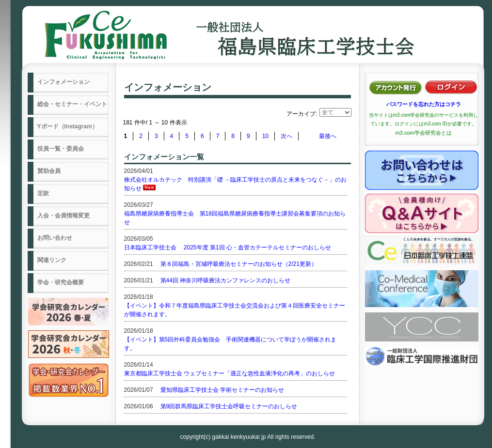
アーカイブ (301, 114)
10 (265, 136)
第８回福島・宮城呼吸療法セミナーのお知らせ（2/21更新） (239, 264)
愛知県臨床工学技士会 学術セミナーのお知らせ (222, 390)
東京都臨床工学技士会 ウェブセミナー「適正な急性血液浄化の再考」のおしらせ (230, 373)
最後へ (328, 136)
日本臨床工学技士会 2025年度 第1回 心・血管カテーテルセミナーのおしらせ (228, 247)
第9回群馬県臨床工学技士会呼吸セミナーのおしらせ (229, 406)
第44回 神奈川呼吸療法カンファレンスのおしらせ (226, 280)
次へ (286, 136)
